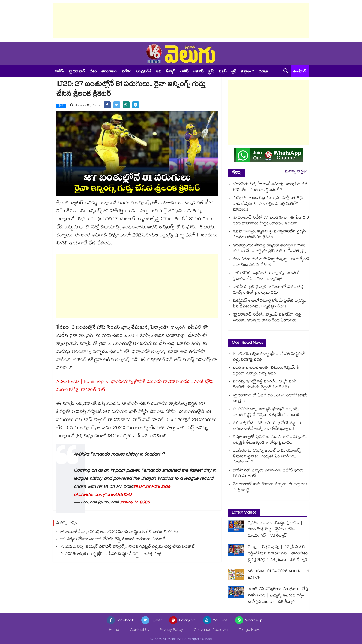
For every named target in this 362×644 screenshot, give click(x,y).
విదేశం (127, 72)
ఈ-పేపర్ (300, 72)
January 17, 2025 (134, 503)
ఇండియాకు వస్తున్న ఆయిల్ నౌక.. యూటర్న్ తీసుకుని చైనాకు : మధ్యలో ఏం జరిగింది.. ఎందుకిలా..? (267, 457)
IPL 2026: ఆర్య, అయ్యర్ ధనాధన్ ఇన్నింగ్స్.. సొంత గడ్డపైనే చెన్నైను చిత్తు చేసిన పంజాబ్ (127, 547)
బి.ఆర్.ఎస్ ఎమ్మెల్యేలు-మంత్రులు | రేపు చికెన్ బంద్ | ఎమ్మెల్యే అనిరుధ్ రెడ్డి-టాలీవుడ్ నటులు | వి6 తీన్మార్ (278, 596)
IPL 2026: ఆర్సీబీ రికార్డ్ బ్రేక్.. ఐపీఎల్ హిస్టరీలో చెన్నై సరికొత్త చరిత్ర (111, 554)
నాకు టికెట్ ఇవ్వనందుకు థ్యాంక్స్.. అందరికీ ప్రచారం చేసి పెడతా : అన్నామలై (266, 276)
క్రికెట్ (61, 106)
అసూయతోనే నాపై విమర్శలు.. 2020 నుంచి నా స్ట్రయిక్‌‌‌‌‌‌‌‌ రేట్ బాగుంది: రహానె (119, 532)
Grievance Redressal (211, 630)
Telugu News (250, 630)
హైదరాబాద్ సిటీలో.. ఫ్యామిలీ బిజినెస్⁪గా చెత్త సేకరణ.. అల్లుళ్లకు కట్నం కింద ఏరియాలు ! (267, 318)
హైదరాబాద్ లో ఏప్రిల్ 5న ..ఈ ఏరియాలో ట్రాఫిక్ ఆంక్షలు (270, 399)
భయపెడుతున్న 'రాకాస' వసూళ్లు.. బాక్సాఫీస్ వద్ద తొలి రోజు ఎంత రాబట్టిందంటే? (270, 187)
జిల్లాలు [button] (246, 72)
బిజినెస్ (198, 72)
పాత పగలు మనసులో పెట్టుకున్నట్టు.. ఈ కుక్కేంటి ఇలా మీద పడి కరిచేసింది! (271, 262)
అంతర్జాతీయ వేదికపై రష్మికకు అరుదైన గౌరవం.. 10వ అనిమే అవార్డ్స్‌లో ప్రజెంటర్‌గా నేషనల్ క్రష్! (270, 249)
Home (114, 630)
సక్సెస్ (223, 72)
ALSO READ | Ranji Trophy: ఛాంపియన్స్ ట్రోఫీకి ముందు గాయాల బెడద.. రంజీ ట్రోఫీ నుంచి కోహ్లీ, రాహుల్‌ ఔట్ (135, 386)
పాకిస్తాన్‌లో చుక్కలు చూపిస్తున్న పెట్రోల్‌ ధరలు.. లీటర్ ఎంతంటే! (269, 474)
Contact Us (139, 630)
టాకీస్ (184, 72)
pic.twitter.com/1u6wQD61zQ (103, 495)
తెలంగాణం (109, 72)
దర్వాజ (264, 72)
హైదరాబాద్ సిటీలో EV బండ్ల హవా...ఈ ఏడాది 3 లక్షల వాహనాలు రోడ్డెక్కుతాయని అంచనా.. (271, 221)
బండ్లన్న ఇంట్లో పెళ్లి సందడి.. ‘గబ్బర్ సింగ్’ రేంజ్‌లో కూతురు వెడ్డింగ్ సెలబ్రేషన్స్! (265, 385)
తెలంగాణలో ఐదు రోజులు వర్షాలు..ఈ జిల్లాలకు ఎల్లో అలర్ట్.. (270, 488)
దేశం (93, 72)
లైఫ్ (234, 72)
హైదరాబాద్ (77, 72)
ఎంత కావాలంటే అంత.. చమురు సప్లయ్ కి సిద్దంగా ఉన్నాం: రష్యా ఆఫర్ (266, 371)
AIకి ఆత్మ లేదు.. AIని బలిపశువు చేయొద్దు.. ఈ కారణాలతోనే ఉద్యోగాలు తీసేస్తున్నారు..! (268, 426)
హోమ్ (60, 72)
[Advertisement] (181, 21)
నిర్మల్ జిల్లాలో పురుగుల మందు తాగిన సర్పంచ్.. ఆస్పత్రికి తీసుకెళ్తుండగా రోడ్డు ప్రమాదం (270, 440)
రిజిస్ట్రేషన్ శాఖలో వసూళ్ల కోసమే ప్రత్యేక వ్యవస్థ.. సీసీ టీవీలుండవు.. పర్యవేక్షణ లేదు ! (269, 304)
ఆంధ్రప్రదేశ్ (144, 72)
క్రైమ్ (211, 72)
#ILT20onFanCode (152, 487)
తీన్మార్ (171, 72)
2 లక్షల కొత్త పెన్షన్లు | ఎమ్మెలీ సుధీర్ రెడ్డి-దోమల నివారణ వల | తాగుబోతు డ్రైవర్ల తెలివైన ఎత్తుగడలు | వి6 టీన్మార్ (278, 554)
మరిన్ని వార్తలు (296, 172)
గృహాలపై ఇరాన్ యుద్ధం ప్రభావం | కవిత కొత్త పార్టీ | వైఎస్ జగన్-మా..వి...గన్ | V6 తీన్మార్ (275, 530)
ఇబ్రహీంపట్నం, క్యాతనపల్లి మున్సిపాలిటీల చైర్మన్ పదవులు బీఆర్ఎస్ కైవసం (269, 235)
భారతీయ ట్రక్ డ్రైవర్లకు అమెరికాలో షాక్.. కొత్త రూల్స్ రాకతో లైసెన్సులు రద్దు (268, 290)
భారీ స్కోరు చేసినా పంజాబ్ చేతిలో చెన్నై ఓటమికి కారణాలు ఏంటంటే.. (114, 539)
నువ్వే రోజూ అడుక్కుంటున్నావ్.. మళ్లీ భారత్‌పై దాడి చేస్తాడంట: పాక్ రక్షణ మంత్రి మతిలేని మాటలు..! (268, 204)
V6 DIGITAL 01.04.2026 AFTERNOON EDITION (279, 575)
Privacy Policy (171, 630)
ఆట (159, 72)
